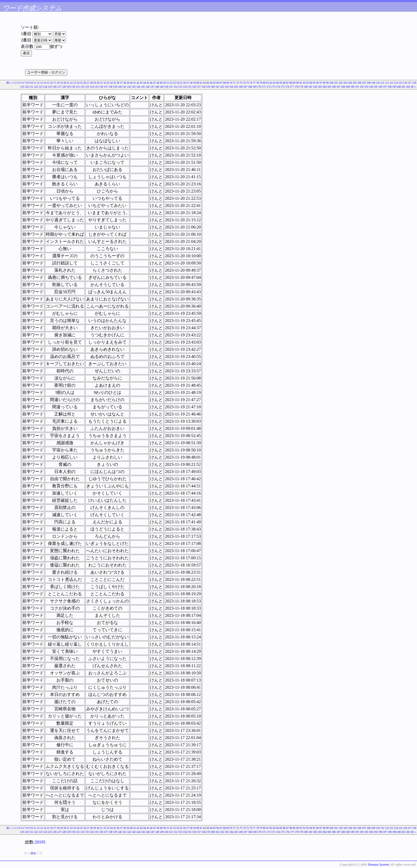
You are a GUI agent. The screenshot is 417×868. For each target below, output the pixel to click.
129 (68, 87)
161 (217, 87)
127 (59, 87)
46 (151, 83)
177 (292, 87)
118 (414, 83)
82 (271, 83)
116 (405, 83)
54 (178, 83)
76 (251, 83)
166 (241, 87)
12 (38, 83)
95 (314, 83)
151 (171, 87)
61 (201, 83)
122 (36, 87)
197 (385, 87)
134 (92, 87)
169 (255, 87)
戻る (33, 853)
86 (284, 83)
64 (211, 83)
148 (157, 87)
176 (287, 87)
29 (95, 83)
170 (259, 87)
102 (341, 83)
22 (72, 83)
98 (324, 83)
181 (310, 87)
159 (208, 87)
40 (131, 83)
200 (399, 87)
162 (222, 87)
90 (298, 83)
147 (152, 87)
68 (224, 83)
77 (254, 83)
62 (205, 83)
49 (161, 83)
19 (61, 83)
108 (369, 83)
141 (124, 87)
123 (41, 87)
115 (401, 83)
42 (138, 83)
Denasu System (378, 864)
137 (106, 87)
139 (115, 87)
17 (55, 83)
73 (241, 83)
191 (357, 87)
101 (336, 83)
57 (188, 83)
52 (171, 83)
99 (327, 83)
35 (115, 83)
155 (189, 87)
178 (297, 87)
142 (129, 87)
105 (355, 83)
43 (141, 83)
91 (301, 83)
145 (143, 87)
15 (48, 83)
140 (120, 87)
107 (364, 83)
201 (404, 87)
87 (287, 83)
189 (348, 87)
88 (291, 83)
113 (392, 83)
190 (353, 87)
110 (378, 83)
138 (110, 87)
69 (228, 83)
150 (166, 87)
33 (108, 83)
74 (244, 83)
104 (350, 83)
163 (227, 87)
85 (281, 83)
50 (165, 83)
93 (307, 83)
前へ (9, 83)
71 (234, 83)
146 (148, 87)
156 (194, 87)
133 (87, 87)
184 (325, 87)
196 (380, 87)
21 (68, 83)
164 (232, 87)
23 (75, 83)
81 (268, 83)
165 (236, 87)
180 (306, 87)
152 (176, 87)
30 (98, 83)
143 (134, 87)
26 (85, 83)
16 (52, 83)
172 (269, 87)
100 (331, 83)
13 (41, 83)
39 (128, 83)
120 (27, 87)
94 (311, 83)
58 (191, 83)
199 (394, 87)
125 (50, 87)
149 (162, 87)
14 (45, 83)
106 (359, 83)
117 (410, 83)
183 (320, 87)
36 (118, 83)
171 (264, 87)
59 (194, 83)
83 (274, 83)
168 (250, 87)
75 (248, 83)
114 (396, 83)
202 (408, 87)
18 (58, 83)
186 (334, 87)
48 (158, 83)
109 (373, 83)
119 (22, 87)
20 (65, 83)
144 (138, 87)
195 (376, 87)
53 (174, 83)
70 (231, 83)
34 (111, 83)
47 (155, 83)
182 (315, 87)
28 (91, 83)
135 (96, 87)
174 (278, 87)
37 (121, 83)
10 (32, 83)
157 (199, 87)
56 (185, 83)
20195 (40, 842)
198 (390, 87)
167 (245, 87)
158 (204, 87)
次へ (414, 87)
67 (221, 83)
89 (294, 83)
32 (105, 83)
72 (238, 83)
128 (64, 87)
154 (185, 87)
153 (180, 87)
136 (101, 87)
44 (145, 83)
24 (78, 83)
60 (198, 83)
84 (278, 83)
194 (371, 87)
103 (345, 83)
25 (81, 83)
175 (283, 87)
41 (135, 83)
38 (125, 83)
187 (338, 87)
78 (258, 83)
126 (55, 87)
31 (101, 83)
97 (321, 83)
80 (264, 83)
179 (301, 87)
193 (366, 87)
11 (35, 83)
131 (78, 87)
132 (83, 87)
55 (181, 83)
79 (261, 83)
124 (45, 87)
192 (362, 87)
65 (214, 83)
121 (31, 87)
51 (168, 83)
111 (382, 83)
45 (148, 83)
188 (343, 87)
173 (273, 87)
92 (304, 83)
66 (218, 83)
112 (387, 83)
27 (88, 83)
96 (318, 83)
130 (73, 87)
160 (213, 87)
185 (329, 87)
